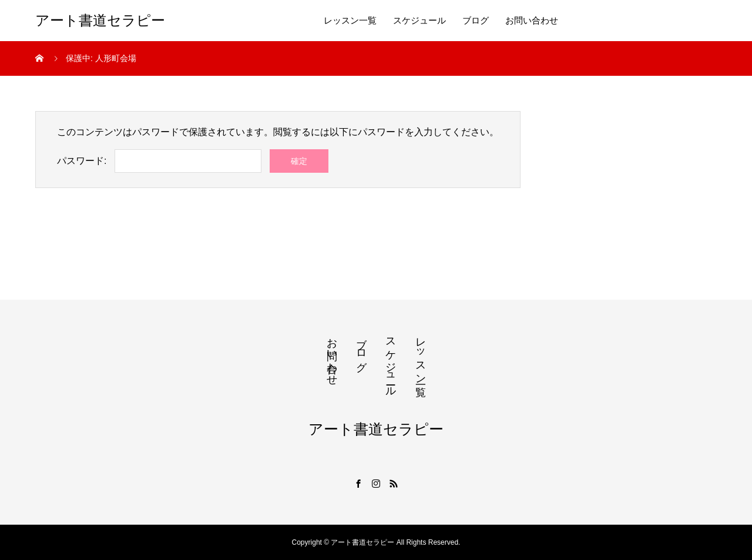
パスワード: (82, 161)
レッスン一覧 (350, 21)
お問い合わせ (532, 21)
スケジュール (419, 21)
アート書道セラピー (100, 21)
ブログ (476, 21)
